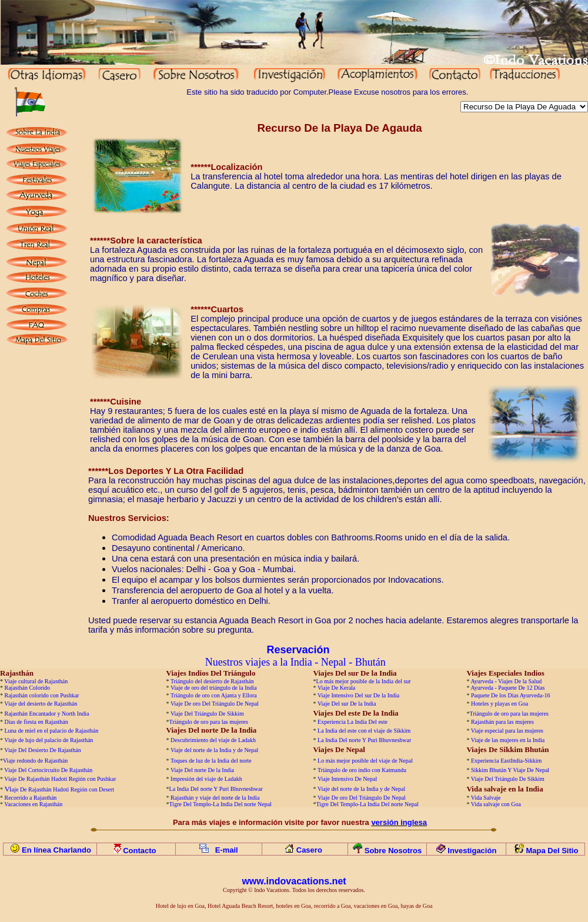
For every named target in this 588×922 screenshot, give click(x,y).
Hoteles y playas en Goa (500, 704)
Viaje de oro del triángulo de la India (214, 688)
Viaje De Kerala (336, 688)
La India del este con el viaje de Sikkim (364, 731)
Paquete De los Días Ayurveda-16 (511, 695)
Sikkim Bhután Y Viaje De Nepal (510, 770)
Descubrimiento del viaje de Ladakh (213, 740)
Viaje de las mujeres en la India (508, 740)
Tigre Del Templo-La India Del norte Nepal (220, 804)
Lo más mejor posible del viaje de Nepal (365, 761)
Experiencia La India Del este (353, 722)
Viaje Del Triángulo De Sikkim (207, 714)
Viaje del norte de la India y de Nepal (214, 750)
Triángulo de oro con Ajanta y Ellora (214, 695)
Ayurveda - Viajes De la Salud (506, 681)
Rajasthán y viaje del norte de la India (215, 798)
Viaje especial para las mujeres (507, 731)
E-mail (227, 850)
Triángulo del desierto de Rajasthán (212, 681)
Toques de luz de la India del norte (211, 761)
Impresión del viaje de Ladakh (206, 779)
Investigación (472, 851)
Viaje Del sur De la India (347, 704)
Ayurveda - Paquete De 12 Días (507, 688)
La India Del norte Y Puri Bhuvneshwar (364, 740)
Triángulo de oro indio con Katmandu (362, 770)
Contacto (141, 851)
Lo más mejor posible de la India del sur (364, 681)
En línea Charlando (56, 850)
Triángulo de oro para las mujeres (509, 714)
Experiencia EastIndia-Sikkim (506, 761)
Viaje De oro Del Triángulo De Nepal (215, 704)
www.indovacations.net (294, 881)
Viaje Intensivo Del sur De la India (358, 695)
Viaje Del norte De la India (203, 770)
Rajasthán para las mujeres (502, 722)
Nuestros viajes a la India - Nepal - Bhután (295, 662)
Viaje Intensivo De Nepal (347, 779)
